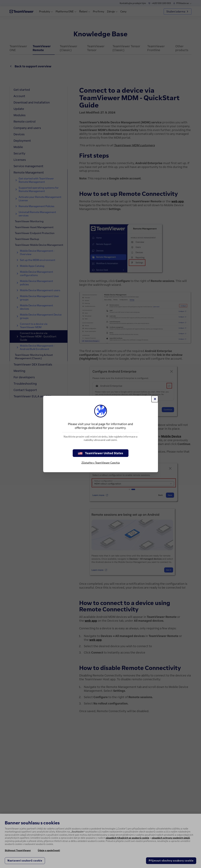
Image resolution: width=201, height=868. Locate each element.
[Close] (155, 399)
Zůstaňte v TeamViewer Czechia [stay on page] (101, 463)
